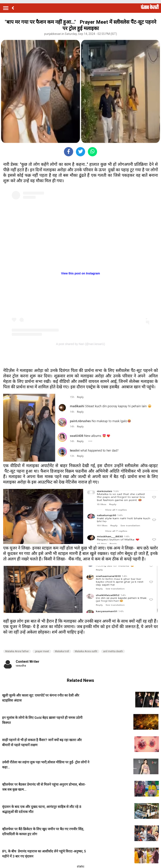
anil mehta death (113, 651)
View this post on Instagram (80, 273)
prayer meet (42, 651)
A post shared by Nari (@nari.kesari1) (80, 344)
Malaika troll (62, 651)
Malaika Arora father (17, 651)
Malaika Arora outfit (86, 651)
